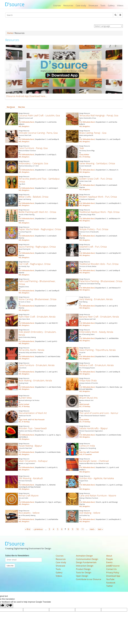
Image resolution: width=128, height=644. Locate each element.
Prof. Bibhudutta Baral (26, 122)
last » (100, 529)
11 (83, 529)
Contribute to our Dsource (89, 579)
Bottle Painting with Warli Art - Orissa (37, 212)
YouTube (110, 579)
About (109, 556)
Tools (103, 6)
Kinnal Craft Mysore (29, 496)
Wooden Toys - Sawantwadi (33, 428)
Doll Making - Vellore (90, 513)
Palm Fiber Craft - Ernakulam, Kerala (37, 317)
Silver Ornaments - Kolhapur (33, 461)
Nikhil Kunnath (84, 404)
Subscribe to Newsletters (17, 555)
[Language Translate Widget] (108, 26)
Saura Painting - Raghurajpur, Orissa (37, 247)
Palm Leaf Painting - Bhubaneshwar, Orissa (37, 283)
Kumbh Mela (25, 398)
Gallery (111, 6)
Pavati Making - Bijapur (30, 446)
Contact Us (111, 569)
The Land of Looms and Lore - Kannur (99, 413)
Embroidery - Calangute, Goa (33, 163)
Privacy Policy (113, 573)
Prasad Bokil (94, 452)
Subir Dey (83, 452)
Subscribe (10, 566)
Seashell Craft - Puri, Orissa (93, 247)
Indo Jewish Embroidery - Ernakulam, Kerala (37, 333)
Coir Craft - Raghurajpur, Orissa (35, 264)
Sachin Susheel (24, 404)
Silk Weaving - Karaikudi (31, 478)
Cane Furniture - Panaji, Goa (33, 148)
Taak (82, 148)
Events (109, 562)
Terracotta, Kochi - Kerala (31, 350)
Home (10, 33)
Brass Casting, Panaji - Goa (93, 133)
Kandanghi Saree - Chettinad (94, 461)
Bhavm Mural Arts (88, 398)
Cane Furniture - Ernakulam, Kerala (37, 365)
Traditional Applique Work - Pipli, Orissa (99, 212)
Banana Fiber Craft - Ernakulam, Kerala (99, 317)
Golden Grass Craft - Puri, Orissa (96, 179)
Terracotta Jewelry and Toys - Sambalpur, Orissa (39, 180)
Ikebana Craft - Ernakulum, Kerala (96, 365)
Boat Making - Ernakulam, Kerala (35, 380)
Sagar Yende (23, 420)
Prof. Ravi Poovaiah (38, 420)
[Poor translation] (9, 606)
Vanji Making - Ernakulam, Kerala (96, 299)
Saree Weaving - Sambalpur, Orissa (97, 163)
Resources (68, 6)
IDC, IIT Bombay (85, 157)
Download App (113, 576)
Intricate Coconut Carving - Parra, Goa (38, 133)
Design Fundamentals (86, 562)
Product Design (83, 569)
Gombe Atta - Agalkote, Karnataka (97, 478)
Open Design (82, 576)
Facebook (111, 583)
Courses (57, 6)
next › (92, 529)
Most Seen (21, 107)
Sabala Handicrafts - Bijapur (93, 428)
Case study (81, 6)
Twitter (110, 586)
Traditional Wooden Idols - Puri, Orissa (99, 264)
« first (28, 529)
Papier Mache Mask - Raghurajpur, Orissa (40, 229)
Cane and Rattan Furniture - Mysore (98, 496)
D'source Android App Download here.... (27, 96)
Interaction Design (85, 566)
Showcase (93, 6)
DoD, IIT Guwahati (85, 454)
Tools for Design (84, 573)
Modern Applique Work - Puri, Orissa (98, 197)
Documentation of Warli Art (33, 413)
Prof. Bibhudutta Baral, (87, 139)
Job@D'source (113, 566)
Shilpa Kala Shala (88, 380)
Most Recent (11, 107)
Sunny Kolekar (84, 154)
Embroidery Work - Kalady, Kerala (96, 332)
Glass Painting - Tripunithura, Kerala (97, 350)
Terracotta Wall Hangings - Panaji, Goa (99, 115)
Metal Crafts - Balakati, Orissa (33, 197)
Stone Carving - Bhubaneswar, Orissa (37, 299)
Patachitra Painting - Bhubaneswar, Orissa (101, 281)
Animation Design (84, 556)
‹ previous (38, 529)
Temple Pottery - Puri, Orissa (94, 229)
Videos (120, 6)
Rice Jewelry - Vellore (29, 513)
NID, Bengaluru (24, 126)
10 (77, 529)
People (109, 559)
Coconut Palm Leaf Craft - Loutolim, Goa (39, 115)
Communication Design (87, 559)
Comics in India (87, 446)
